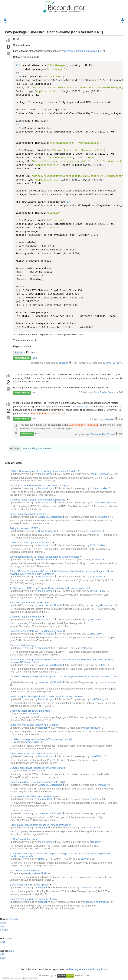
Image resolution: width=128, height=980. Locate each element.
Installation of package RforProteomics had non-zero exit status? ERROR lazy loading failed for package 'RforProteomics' (61, 661)
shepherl (110, 419)
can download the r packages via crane (31, 543)
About (9, 939)
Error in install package (22, 645)
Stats (3, 958)
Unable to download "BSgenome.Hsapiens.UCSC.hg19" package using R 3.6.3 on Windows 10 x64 (64, 677)
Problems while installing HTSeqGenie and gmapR (37, 631)
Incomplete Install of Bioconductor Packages (34, 796)
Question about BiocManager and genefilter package (38, 485)
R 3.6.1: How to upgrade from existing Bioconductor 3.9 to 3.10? (45, 471)
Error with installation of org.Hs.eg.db (30, 602)
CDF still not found (20, 811)
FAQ (2, 942)
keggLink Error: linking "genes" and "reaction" (34, 725)
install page (82, 406)
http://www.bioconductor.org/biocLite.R (82, 51)
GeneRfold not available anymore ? (29, 514)
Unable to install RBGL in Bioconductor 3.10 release (38, 500)
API (2, 954)
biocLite (18, 352)
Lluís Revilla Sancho (105, 392)
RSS (12, 951)
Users (3, 923)
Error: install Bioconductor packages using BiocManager (40, 825)
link (35, 358)
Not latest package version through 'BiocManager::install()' (41, 739)
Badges (4, 930)
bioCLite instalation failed (23, 870)
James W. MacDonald (103, 434)
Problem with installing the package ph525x (33, 899)
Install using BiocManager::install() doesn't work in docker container (46, 696)
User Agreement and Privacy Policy (88, 970)
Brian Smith (32, 771)
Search (14, 919)
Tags (3, 926)
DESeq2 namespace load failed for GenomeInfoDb (37, 768)
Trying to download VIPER (24, 528)
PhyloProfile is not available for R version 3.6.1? (36, 753)
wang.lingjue (32, 742)
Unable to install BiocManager (26, 617)
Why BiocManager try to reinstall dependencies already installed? (45, 557)
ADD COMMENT (22, 358)
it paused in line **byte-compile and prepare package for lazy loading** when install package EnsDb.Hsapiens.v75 (60, 855)
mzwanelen (32, 714)
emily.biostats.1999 (36, 873)
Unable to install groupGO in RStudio (30, 711)
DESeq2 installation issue (24, 839)
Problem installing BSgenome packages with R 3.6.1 (38, 782)
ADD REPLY (27, 434)
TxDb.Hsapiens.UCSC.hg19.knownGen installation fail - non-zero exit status (51, 588)
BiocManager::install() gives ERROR (30, 885)
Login (15, 449)
